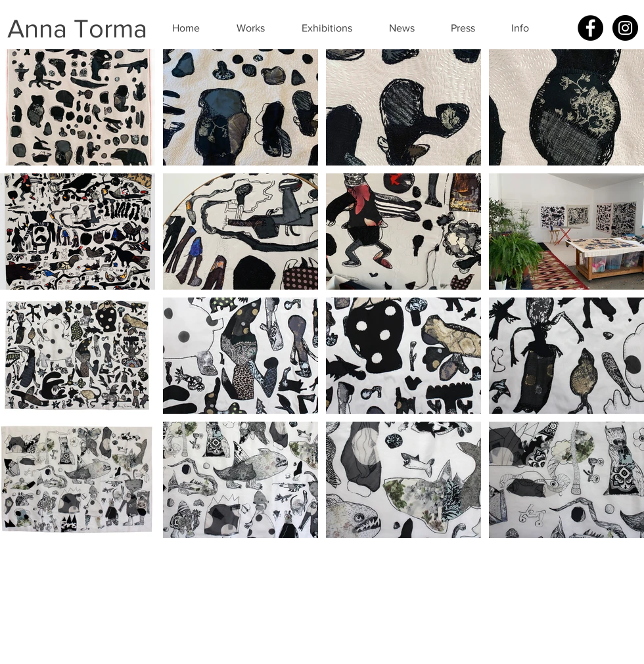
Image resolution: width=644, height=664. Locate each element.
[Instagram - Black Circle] (625, 28)
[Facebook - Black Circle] (590, 28)
